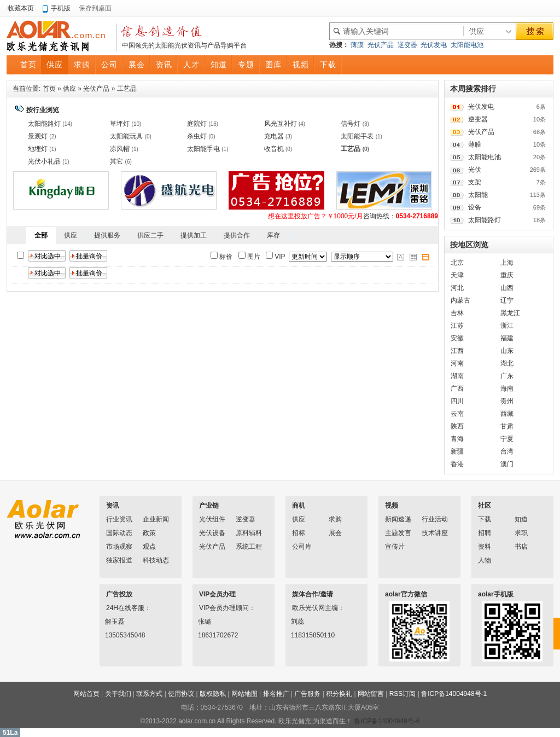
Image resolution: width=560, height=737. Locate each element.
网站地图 (244, 694)
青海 (457, 439)
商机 (299, 506)
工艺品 (127, 89)
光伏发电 (434, 45)
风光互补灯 (281, 124)
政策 (149, 533)
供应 (69, 89)
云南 (457, 414)
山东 (507, 351)
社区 (485, 506)
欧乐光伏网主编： (306, 608)
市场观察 (119, 547)
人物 (485, 560)
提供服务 (107, 235)
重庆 (507, 275)
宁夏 (507, 439)
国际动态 (119, 533)
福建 (507, 338)
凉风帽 (120, 149)
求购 (335, 519)
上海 (507, 263)
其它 (116, 161)
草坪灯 (120, 124)
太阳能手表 (357, 136)
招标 (299, 533)
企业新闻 (156, 519)
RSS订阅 (403, 694)
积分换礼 (339, 694)
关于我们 (118, 694)
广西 (457, 388)
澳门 (507, 464)
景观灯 (38, 136)
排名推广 (276, 694)
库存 (273, 235)
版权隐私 (213, 694)
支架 (475, 182)
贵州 (507, 401)
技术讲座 (435, 533)
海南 (507, 388)
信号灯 (351, 124)
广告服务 (307, 694)
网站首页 (86, 694)
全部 (41, 235)
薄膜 (357, 45)
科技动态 (156, 560)
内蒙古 (460, 300)
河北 (457, 288)
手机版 (61, 8)
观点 (149, 547)
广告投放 (119, 594)
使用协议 (181, 694)
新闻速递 (398, 519)
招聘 (485, 533)
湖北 (507, 363)
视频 (392, 506)
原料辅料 (249, 533)
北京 (457, 263)
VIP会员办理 (217, 594)
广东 (507, 376)
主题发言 (398, 533)
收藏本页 (21, 8)
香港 (457, 464)
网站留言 (371, 694)
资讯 (113, 506)
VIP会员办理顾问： (213, 608)
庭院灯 (197, 124)
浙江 (507, 326)
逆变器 (407, 45)
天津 (457, 275)
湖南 (457, 376)
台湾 (507, 451)
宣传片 (395, 547)
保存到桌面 (95, 8)
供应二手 (150, 235)
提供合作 (237, 235)
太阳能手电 (203, 149)
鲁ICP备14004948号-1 (454, 694)
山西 (507, 288)
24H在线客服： (120, 608)
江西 (457, 351)
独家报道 (119, 560)
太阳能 (478, 195)
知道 (521, 519)
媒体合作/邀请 (313, 594)
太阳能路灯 (44, 124)
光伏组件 (212, 519)
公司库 (302, 547)
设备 (475, 207)
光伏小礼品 (44, 161)
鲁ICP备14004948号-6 (387, 721)
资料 (485, 547)
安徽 (457, 338)
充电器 (274, 136)
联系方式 (149, 694)
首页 (49, 89)
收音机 (274, 149)
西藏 (507, 414)
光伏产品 (381, 45)
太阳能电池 (467, 45)
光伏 (475, 170)
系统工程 (249, 547)
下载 (485, 519)
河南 (457, 363)
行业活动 (435, 519)
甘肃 (507, 426)
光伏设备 (212, 533)
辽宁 (507, 300)
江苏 (457, 326)
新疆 (457, 451)
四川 (457, 401)
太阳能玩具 (126, 136)
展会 (335, 533)
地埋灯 (38, 149)
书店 (521, 547)
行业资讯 (119, 519)
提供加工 (194, 235)
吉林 (457, 313)
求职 (521, 533)
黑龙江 (510, 313)
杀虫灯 (197, 136)
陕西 (457, 426)
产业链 (209, 506)
